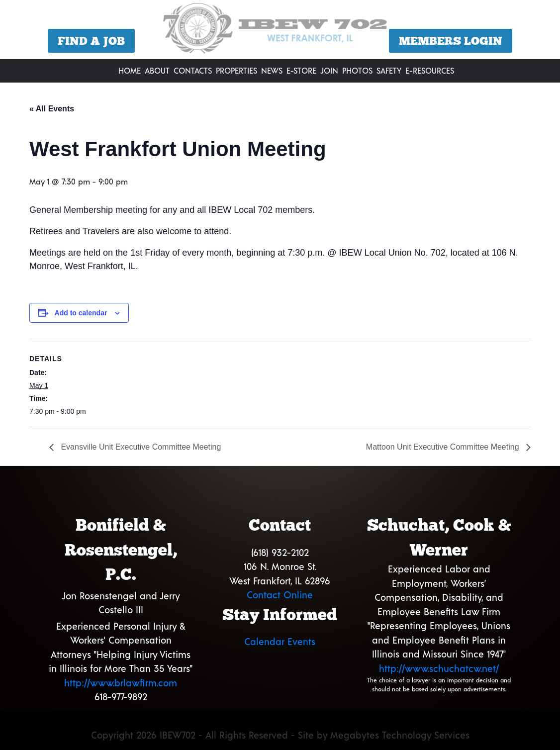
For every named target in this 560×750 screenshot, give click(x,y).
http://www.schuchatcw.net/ (439, 668)
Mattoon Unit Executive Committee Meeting (444, 447)
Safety (389, 70)
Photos (357, 70)
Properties (236, 70)
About (157, 70)
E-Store (301, 70)
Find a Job (91, 41)
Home (130, 70)
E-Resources (430, 70)
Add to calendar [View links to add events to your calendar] (81, 313)
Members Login (451, 41)
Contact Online (280, 595)
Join (329, 70)
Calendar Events (280, 641)
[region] (280, 31)
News (272, 70)
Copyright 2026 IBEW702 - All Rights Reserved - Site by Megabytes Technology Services (280, 735)
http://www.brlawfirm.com (121, 683)
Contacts (193, 70)
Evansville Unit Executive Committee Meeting (140, 447)
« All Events (52, 109)
